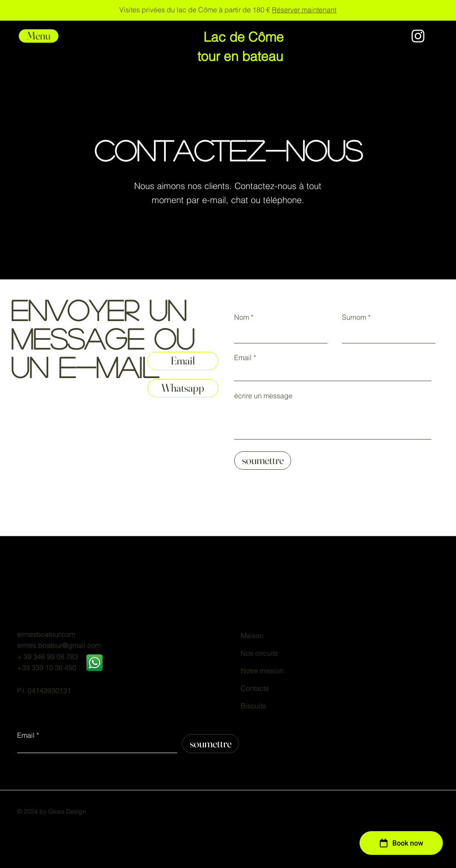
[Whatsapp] (183, 388)
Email (243, 357)
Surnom (354, 317)
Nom (242, 317)
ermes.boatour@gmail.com (59, 645)
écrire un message (263, 396)
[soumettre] (263, 461)
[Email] (183, 361)
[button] (39, 36)
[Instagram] (418, 36)
